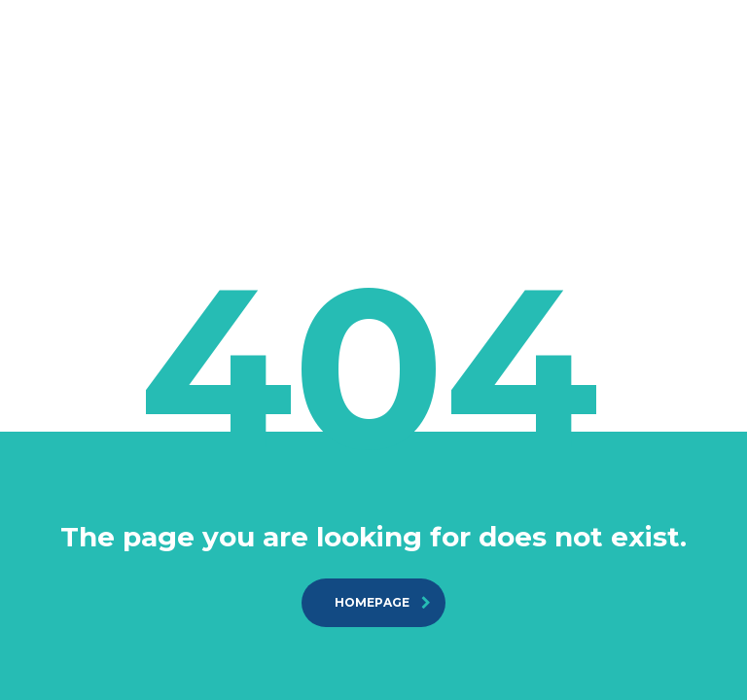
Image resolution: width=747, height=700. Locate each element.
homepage (383, 602)
